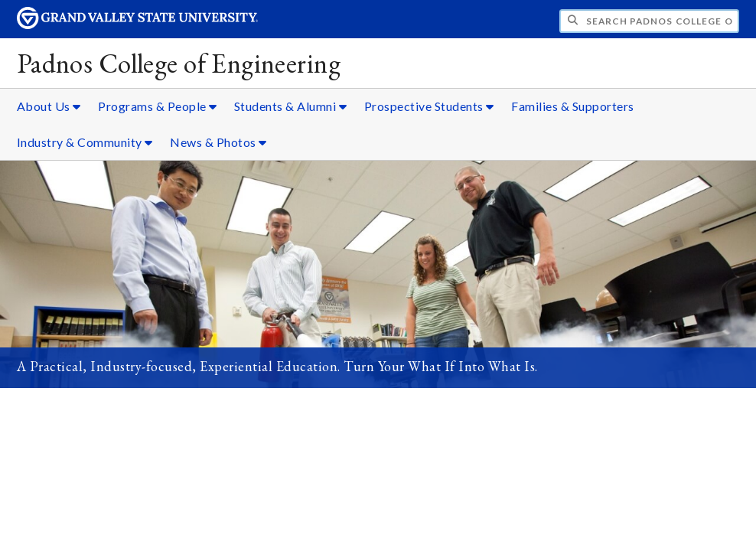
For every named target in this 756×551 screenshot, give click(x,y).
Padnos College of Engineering (179, 63)
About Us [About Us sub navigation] (49, 106)
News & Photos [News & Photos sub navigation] (218, 142)
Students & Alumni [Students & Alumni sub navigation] (291, 106)
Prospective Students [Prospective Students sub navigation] (429, 106)
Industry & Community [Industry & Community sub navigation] (85, 142)
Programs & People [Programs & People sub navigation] (158, 106)
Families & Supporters (573, 106)
